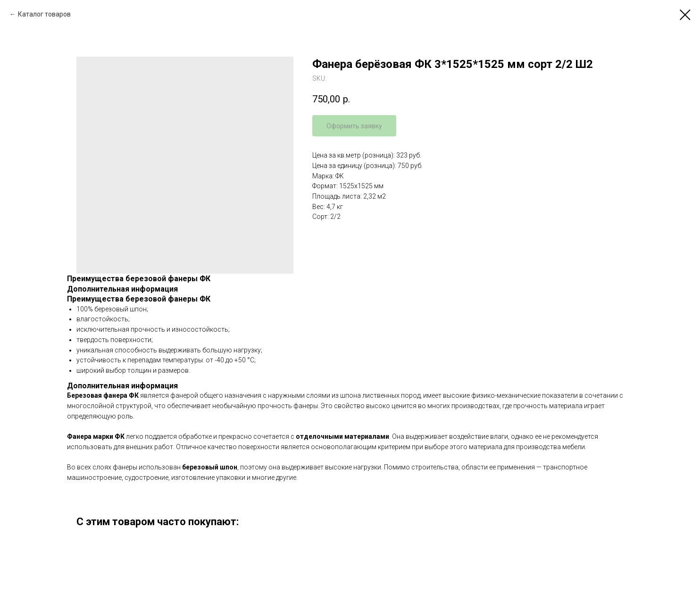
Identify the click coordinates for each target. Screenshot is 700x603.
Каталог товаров (44, 14)
